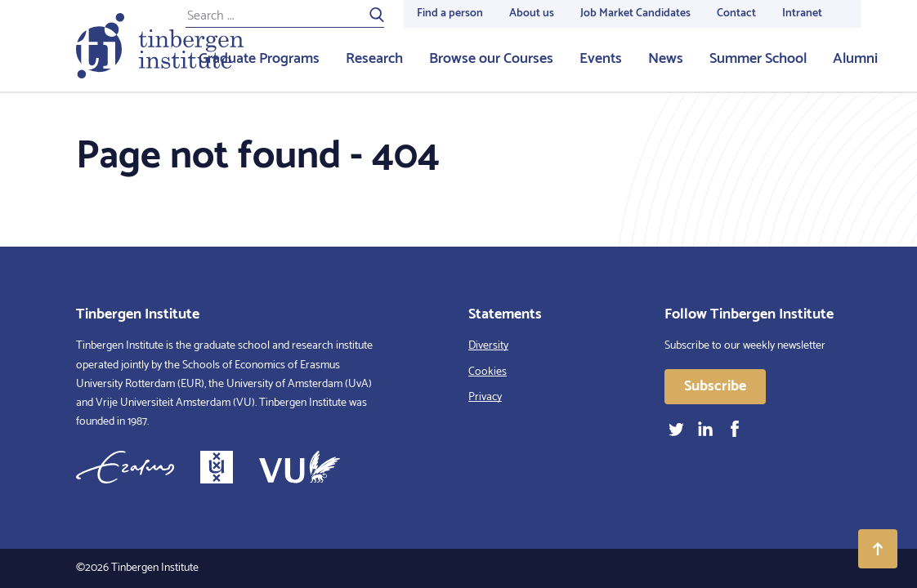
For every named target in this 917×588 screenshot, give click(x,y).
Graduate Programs (259, 59)
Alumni (855, 59)
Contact (736, 13)
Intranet (802, 13)
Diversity (488, 346)
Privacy (485, 397)
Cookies (488, 372)
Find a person (450, 13)
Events (601, 59)
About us (532, 13)
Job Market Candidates (635, 13)
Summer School (758, 59)
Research (374, 59)
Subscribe (715, 386)
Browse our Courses (491, 59)
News (666, 59)
